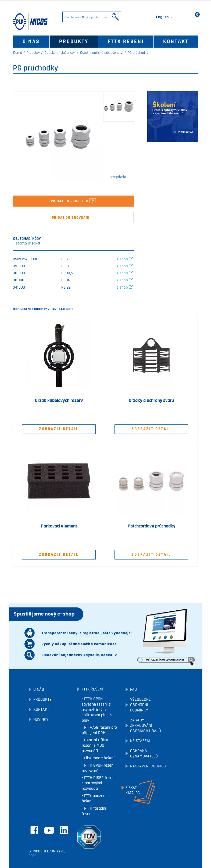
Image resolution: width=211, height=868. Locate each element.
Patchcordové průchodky (151, 526)
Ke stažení (140, 741)
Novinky (41, 719)
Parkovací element (59, 526)
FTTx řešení (126, 41)
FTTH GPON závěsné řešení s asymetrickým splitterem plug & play (97, 710)
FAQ (133, 690)
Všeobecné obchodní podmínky (140, 705)
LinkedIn (64, 830)
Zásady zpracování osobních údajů (146, 726)
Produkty (74, 41)
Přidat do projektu (73, 201)
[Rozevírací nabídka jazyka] (165, 17)
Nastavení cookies (148, 766)
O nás (31, 41)
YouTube (49, 830)
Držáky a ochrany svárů (151, 401)
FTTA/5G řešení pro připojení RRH (99, 730)
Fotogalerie (117, 177)
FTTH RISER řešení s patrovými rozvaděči (99, 783)
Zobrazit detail (59, 429)
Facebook (34, 830)
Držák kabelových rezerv (59, 401)
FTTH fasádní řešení (94, 811)
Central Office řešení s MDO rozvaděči (95, 745)
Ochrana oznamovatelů (144, 754)
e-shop (125, 259)
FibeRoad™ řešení (99, 758)
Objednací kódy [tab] (27, 241)
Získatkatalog (133, 790)
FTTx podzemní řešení (96, 798)
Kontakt (176, 41)
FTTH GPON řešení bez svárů (98, 768)
